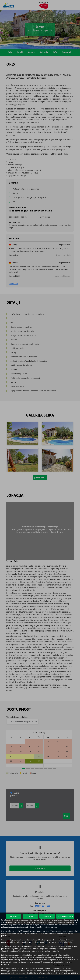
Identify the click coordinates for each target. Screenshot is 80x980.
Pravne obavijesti (65, 916)
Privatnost (47, 916)
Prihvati (14, 916)
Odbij (30, 916)
